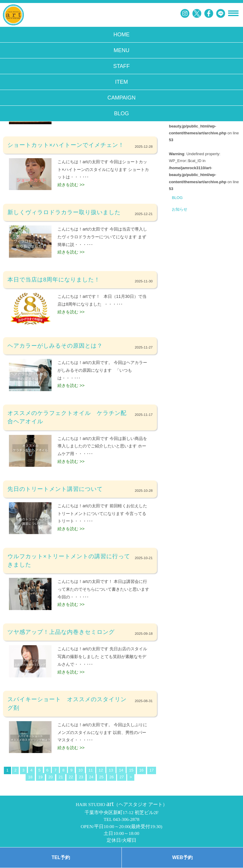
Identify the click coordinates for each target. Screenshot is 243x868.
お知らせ (180, 209)
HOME (121, 35)
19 (40, 777)
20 (51, 777)
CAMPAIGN (122, 98)
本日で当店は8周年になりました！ (54, 280)
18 (30, 777)
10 (80, 770)
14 (121, 770)
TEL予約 (61, 857)
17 (152, 770)
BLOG (121, 113)
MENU (122, 50)
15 (131, 770)
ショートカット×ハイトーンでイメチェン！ (66, 145)
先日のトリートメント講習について (55, 489)
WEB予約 (182, 857)
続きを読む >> (71, 185)
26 (111, 777)
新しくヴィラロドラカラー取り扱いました (64, 212)
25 (101, 777)
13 (111, 770)
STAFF (121, 66)
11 (91, 770)
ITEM (122, 82)
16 (141, 770)
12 (101, 770)
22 (71, 777)
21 (61, 777)
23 (81, 777)
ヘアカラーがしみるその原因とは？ (55, 346)
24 (91, 777)
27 (121, 777)
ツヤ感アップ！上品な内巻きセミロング (61, 632)
